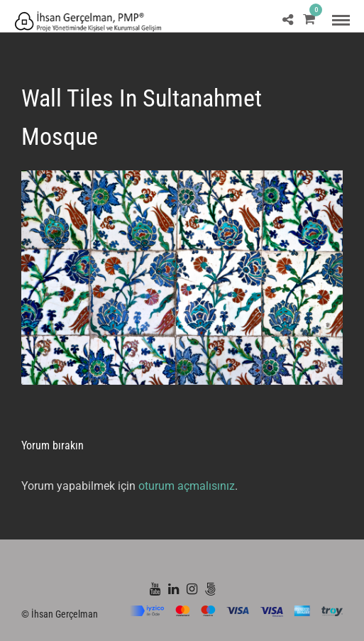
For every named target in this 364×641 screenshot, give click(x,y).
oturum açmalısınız (187, 486)
